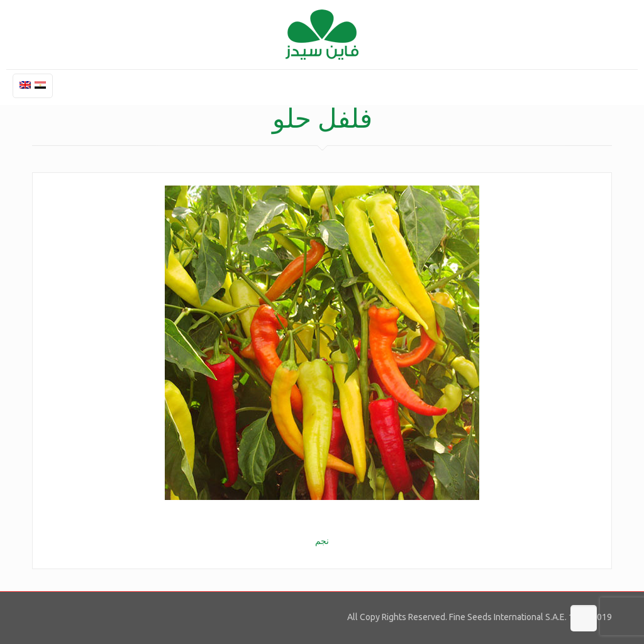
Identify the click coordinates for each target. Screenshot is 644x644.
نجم (322, 541)
